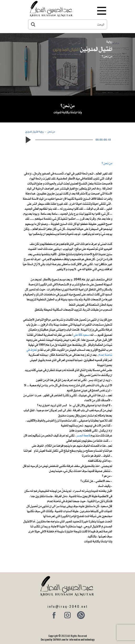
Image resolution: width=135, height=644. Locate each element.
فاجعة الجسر (83, 435)
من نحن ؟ (107, 163)
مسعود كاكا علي (82, 335)
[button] (28, 140)
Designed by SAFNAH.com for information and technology (68, 639)
